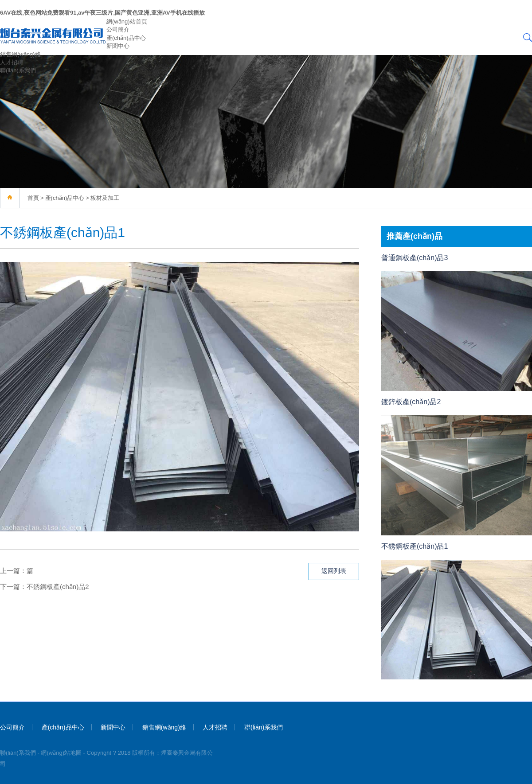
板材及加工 (105, 198)
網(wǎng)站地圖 (61, 753)
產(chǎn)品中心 (126, 38)
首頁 (33, 198)
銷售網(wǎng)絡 (20, 54)
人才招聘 (12, 62)
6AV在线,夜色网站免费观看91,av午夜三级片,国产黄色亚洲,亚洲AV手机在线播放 (102, 13)
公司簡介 (118, 29)
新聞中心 (118, 46)
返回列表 (334, 571)
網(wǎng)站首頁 (127, 21)
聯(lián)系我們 (18, 70)
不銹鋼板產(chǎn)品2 (58, 587)
